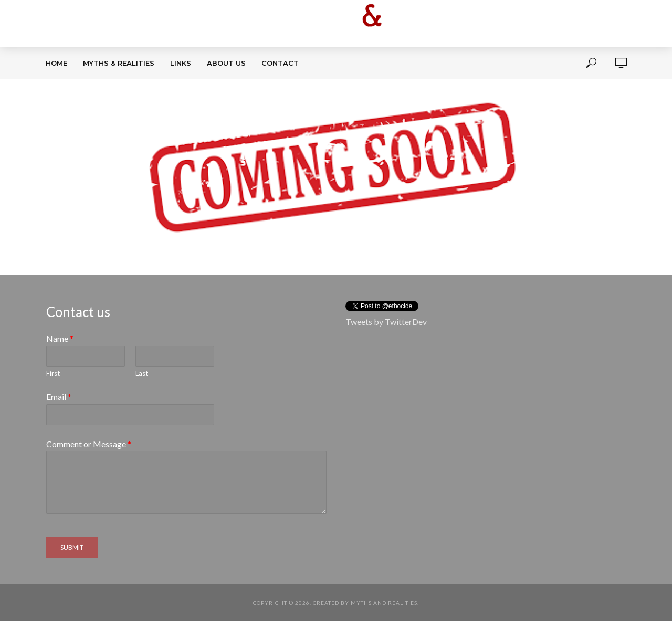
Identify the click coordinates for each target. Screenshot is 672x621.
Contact (280, 63)
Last (142, 373)
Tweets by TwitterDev (386, 322)
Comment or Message (89, 444)
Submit (72, 547)
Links (181, 63)
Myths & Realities (119, 63)
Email (59, 397)
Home (56, 63)
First (53, 373)
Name (60, 338)
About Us (226, 63)
